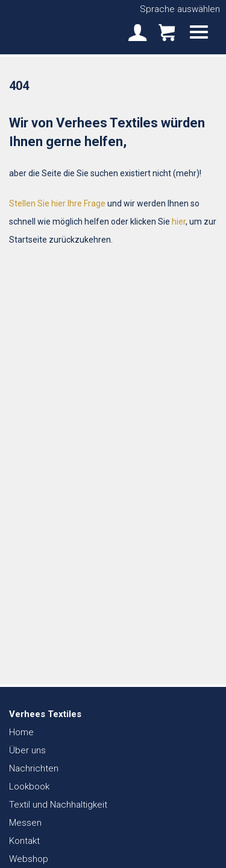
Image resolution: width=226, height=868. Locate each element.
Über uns (27, 750)
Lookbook (29, 787)
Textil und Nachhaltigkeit (58, 805)
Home (21, 732)
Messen (25, 823)
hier (179, 222)
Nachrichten (34, 768)
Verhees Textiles (51, 27)
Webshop (29, 859)
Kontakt (24, 841)
